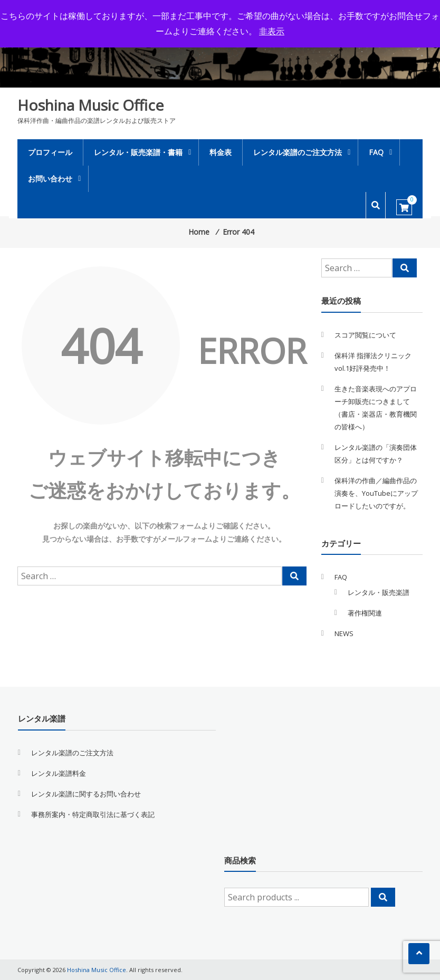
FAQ (376, 152)
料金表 (221, 152)
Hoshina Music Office (90, 105)
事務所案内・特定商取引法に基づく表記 (93, 814)
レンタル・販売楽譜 (379, 592)
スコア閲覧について (365, 335)
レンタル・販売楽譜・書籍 (138, 152)
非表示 (272, 31)
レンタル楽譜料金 (59, 773)
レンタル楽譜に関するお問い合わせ (86, 794)
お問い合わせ (50, 179)
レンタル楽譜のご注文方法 (298, 152)
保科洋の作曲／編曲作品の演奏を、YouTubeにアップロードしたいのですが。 (376, 493)
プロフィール (50, 152)
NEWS (344, 633)
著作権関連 (365, 613)
